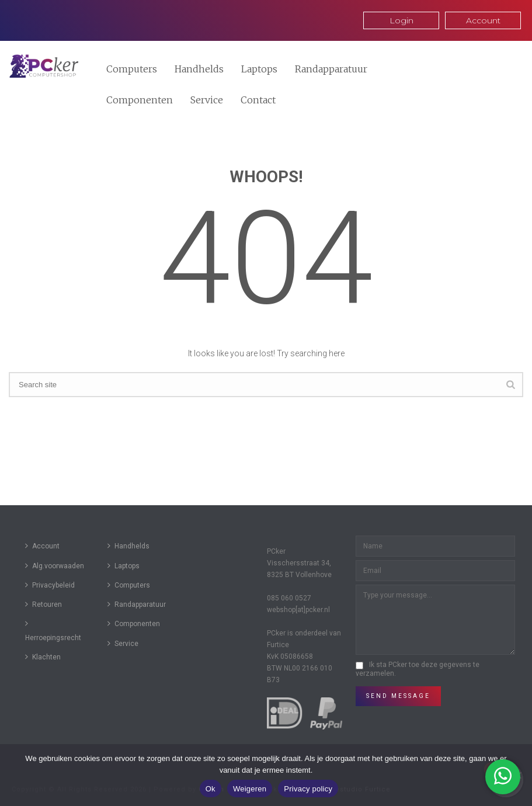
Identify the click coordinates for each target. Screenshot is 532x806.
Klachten (43, 657)
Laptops (259, 69)
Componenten (140, 100)
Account (42, 546)
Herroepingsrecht (53, 630)
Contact (258, 100)
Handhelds (199, 69)
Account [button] (483, 20)
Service (207, 100)
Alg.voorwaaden (55, 566)
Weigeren (250, 789)
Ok (211, 789)
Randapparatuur (331, 69)
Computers (132, 69)
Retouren (44, 604)
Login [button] (401, 20)
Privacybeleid (50, 585)
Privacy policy (308, 789)
